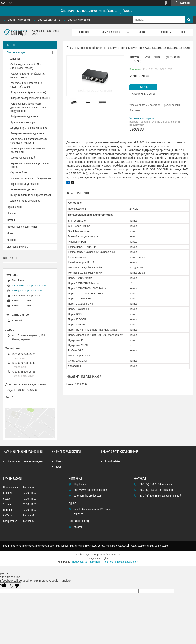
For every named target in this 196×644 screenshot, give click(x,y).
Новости (12, 214)
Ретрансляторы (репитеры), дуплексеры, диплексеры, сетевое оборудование (29, 107)
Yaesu (128, 11)
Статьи (11, 220)
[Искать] (189, 20)
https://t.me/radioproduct (26, 295)
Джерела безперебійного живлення (30, 98)
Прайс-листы (15, 207)
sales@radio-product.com (27, 290)
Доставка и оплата (18, 247)
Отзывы (12, 240)
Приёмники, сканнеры (23, 122)
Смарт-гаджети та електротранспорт (31, 195)
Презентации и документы (22, 227)
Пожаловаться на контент (86, 562)
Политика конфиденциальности (120, 562)
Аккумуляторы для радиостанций (29, 128)
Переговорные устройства (25, 184)
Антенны (15, 59)
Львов (59, 462)
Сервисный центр (20, 173)
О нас (142, 32)
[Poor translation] (15, 586)
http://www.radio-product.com (29, 285)
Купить (143, 87)
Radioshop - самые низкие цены (25, 462)
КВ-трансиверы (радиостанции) (28, 92)
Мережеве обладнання (92, 48)
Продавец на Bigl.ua (98, 558)
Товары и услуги (111, 32)
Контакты (166, 32)
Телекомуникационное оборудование (31, 178)
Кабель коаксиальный (23, 158)
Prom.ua (115, 555)
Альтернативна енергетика (25, 201)
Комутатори (118, 48)
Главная (84, 32)
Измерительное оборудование (27, 134)
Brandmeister (113, 462)
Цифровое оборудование (24, 117)
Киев (59, 467)
